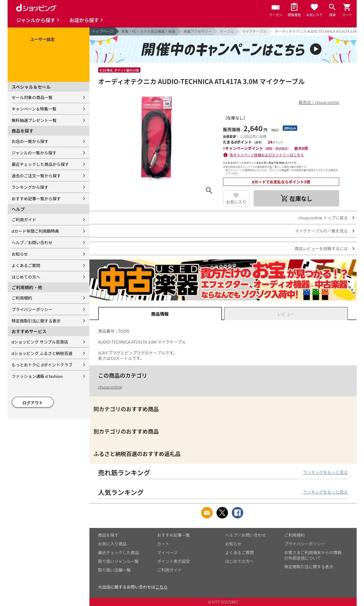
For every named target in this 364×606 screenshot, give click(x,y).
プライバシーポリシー (32, 309)
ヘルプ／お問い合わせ (32, 242)
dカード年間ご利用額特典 (35, 231)
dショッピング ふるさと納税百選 (42, 353)
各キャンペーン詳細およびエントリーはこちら (267, 155)
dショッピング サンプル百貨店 (40, 342)
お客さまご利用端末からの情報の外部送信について (313, 555)
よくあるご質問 (26, 265)
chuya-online (110, 387)
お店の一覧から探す (30, 141)
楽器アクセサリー (198, 31)
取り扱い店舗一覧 (115, 570)
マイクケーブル (254, 31)
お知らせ (20, 254)
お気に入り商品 (112, 544)
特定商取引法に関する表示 (36, 321)
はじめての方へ (26, 277)
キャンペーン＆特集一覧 (34, 109)
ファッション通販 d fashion (37, 376)
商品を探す (108, 535)
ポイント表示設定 (174, 561)
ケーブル (227, 31)
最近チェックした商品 (119, 552)
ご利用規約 (22, 298)
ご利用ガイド (24, 220)
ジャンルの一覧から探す (34, 153)
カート (163, 544)
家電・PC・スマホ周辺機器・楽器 (148, 31)
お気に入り (236, 202)
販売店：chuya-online (319, 102)
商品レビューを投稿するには (321, 248)
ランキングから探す (30, 187)
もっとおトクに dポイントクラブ (42, 365)
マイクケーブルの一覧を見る (321, 231)
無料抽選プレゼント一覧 (34, 120)
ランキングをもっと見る (325, 472)
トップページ (103, 31)
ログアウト (33, 403)
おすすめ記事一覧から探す (36, 198)
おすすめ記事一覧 (174, 535)
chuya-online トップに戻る (323, 218)
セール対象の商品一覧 (32, 97)
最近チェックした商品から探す (40, 164)
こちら (162, 587)
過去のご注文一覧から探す (36, 176)
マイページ (168, 552)
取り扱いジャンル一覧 (118, 561)
